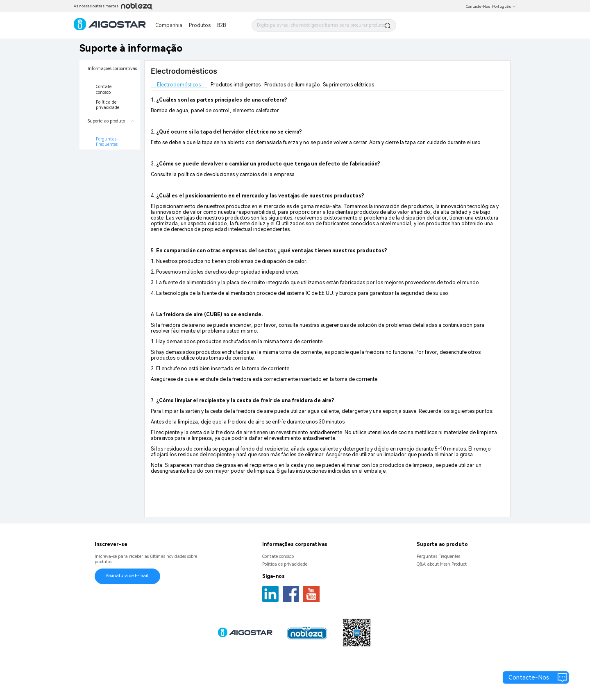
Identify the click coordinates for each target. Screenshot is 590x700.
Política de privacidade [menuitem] (108, 105)
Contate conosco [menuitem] (104, 89)
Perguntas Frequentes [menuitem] (107, 142)
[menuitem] (110, 86)
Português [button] (504, 7)
